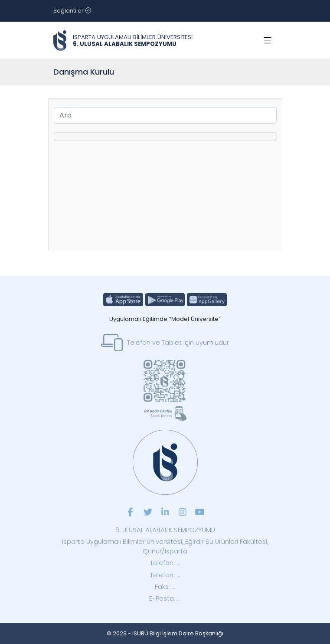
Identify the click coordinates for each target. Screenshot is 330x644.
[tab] (165, 136)
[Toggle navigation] (72, 11)
